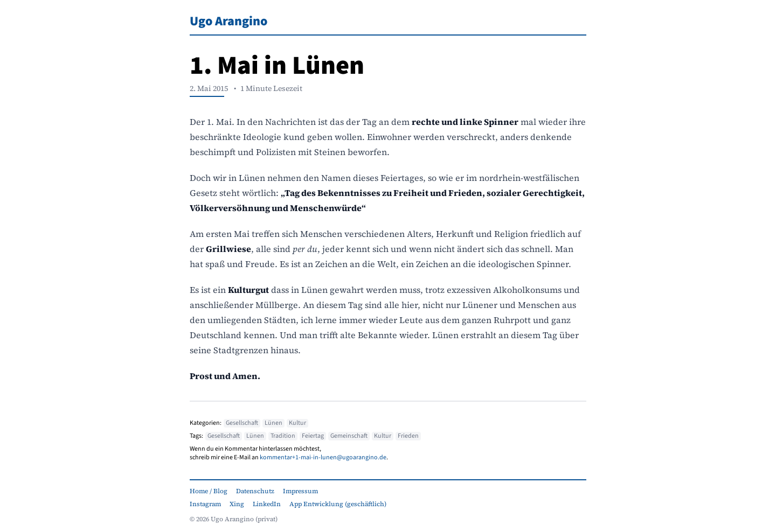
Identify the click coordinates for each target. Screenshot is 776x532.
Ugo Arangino (228, 21)
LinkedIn (267, 504)
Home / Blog (209, 491)
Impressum (300, 491)
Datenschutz (255, 491)
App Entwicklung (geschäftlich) (338, 504)
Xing (237, 504)
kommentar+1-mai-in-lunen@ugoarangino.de (323, 457)
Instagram (205, 504)
